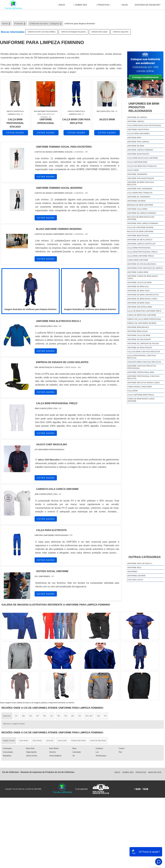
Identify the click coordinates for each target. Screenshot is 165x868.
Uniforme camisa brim (138, 272)
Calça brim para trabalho (140, 193)
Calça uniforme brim (137, 162)
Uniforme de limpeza (137, 117)
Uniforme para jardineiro (140, 189)
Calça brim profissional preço (142, 252)
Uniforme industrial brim (140, 307)
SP (38, 716)
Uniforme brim (134, 138)
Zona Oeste (37, 741)
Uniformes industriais (138, 130)
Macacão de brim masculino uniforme (141, 218)
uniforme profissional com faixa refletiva (143, 377)
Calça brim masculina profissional (144, 126)
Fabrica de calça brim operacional (144, 319)
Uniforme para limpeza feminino (143, 223)
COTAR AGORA (15, 133)
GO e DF (89, 716)
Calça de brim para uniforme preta (144, 311)
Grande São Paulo (78, 741)
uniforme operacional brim (141, 372)
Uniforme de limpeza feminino (142, 213)
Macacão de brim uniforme (140, 232)
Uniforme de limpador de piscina (73, 32)
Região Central (9, 741)
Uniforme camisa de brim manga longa (142, 277)
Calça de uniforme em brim (140, 227)
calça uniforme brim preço (141, 395)
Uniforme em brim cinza (139, 303)
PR (45, 716)
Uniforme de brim (136, 146)
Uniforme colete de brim (139, 283)
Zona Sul (50, 741)
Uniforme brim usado (99, 32)
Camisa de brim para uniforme (142, 315)
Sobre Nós (80, 5)
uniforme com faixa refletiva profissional (141, 367)
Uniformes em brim (136, 201)
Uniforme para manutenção (141, 178)
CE (80, 716)
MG (23, 716)
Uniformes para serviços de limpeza (145, 268)
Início (61, 5)
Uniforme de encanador (139, 340)
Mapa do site (155, 772)
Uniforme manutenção (138, 154)
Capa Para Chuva (135, 580)
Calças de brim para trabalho (142, 166)
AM (98, 716)
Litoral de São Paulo (98, 741)
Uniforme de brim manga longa (142, 299)
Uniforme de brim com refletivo (143, 295)
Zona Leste (62, 741)
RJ (16, 716)
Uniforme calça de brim (139, 335)
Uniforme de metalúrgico (140, 240)
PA (105, 716)
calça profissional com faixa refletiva (141, 357)
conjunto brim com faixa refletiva (144, 362)
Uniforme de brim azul (138, 287)
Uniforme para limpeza (138, 142)
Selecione (7, 716)
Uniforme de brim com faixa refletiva (42, 32)
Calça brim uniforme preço (141, 256)
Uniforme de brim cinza (138, 291)
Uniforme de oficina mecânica (142, 264)
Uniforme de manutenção (140, 348)
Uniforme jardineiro (137, 174)
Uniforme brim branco (138, 327)
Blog (124, 5)
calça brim (132, 391)
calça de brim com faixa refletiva (144, 352)
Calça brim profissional (139, 248)
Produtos (103, 5)
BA (73, 716)
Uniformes (132, 572)
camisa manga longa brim (139, 387)
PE (66, 716)
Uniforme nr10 (134, 568)
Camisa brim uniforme (138, 260)
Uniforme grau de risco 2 (140, 564)
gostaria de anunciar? (148, 5)
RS (59, 716)
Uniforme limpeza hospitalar (141, 244)
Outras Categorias (145, 557)
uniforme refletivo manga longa (143, 383)
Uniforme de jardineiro (139, 197)
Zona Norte (24, 741)
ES (31, 716)
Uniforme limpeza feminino (140, 150)
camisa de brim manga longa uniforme (141, 400)
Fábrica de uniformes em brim (142, 323)
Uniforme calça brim (121, 32)
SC (52, 716)
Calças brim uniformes (138, 134)
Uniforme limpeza (136, 121)
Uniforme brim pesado (138, 236)
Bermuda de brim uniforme (140, 205)
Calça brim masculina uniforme (142, 158)
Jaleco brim (133, 170)
